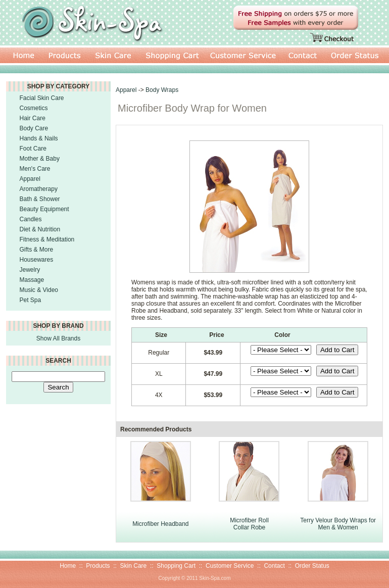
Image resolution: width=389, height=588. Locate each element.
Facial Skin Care (42, 98)
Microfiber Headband (160, 524)
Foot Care (33, 149)
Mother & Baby (40, 159)
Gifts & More (37, 250)
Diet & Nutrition (40, 229)
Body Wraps (162, 90)
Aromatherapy (39, 189)
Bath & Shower (40, 199)
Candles (31, 219)
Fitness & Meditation (47, 239)
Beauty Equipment (44, 209)
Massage (32, 280)
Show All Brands (58, 338)
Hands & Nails (39, 138)
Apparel (30, 179)
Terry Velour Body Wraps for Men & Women (338, 524)
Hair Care (33, 118)
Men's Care (35, 169)
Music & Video (39, 290)
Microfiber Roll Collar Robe (249, 524)
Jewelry (30, 270)
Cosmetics (34, 108)
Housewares (37, 260)
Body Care (34, 128)
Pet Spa (31, 300)
